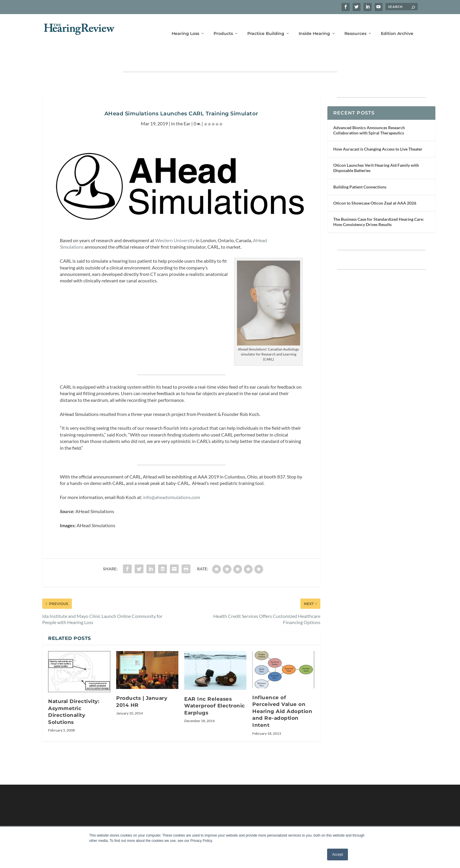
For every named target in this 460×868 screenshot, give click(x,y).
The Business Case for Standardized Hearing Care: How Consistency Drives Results (379, 204)
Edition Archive (397, 26)
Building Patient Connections (360, 170)
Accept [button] (338, 854)
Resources (355, 26)
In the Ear (181, 106)
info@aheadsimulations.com (172, 480)
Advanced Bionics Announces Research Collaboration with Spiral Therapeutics (369, 113)
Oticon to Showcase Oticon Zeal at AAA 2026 (375, 186)
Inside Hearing (314, 26)
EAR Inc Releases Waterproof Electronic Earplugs (215, 688)
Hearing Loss (185, 26)
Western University (175, 223)
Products (223, 26)
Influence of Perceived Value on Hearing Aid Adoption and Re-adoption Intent (282, 694)
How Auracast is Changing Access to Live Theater (378, 132)
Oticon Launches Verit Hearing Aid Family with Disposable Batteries (376, 150)
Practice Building (266, 26)
